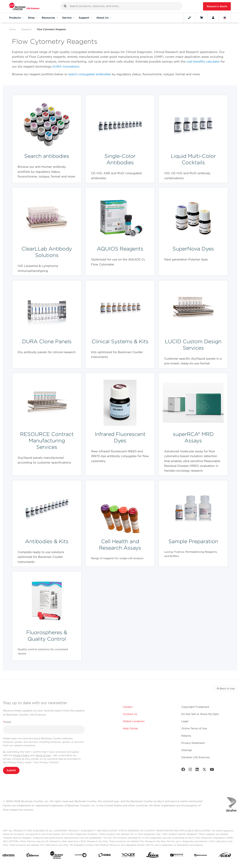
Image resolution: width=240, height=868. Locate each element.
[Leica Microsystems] (153, 856)
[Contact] (189, 18)
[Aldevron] (33, 856)
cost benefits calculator (203, 62)
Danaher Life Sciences (195, 757)
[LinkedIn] (197, 770)
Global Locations (134, 721)
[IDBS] (105, 856)
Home (12, 29)
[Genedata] (81, 856)
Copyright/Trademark (195, 707)
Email (7, 722)
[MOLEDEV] (177, 856)
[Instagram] (190, 770)
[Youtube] (212, 770)
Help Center (130, 728)
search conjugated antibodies (90, 74)
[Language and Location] (225, 18)
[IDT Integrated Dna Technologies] (129, 856)
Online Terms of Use (194, 728)
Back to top (225, 688)
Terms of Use (43, 755)
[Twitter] (204, 770)
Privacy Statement (193, 743)
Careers (128, 707)
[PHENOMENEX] (201, 856)
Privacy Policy (21, 755)
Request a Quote (217, 6)
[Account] (213, 18)
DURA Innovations (66, 66)
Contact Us (130, 714)
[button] (65, 6)
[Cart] (201, 18)
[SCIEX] (225, 856)
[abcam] (9, 856)
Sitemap (187, 750)
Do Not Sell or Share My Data (200, 714)
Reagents (26, 29)
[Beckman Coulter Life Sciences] (57, 856)
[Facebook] (183, 770)
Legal (185, 721)
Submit (11, 770)
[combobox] (121, 6)
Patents (186, 736)
